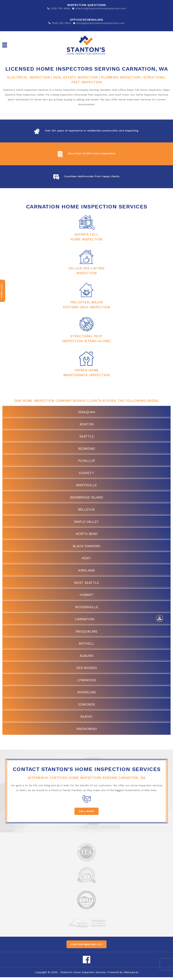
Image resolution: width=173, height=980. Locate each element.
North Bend (87, 535)
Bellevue (87, 510)
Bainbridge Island (87, 498)
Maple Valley (86, 523)
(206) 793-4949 (60, 8)
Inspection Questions (87, 5)
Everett (87, 473)
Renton (87, 424)
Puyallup (86, 461)
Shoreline (86, 695)
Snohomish (87, 731)
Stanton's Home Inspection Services (83, 975)
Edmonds (87, 707)
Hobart (86, 596)
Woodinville (87, 609)
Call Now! (87, 814)
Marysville (86, 486)
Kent (86, 559)
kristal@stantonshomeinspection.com (101, 23)
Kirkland (87, 572)
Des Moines (87, 670)
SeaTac (86, 719)
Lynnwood (87, 682)
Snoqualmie (86, 633)
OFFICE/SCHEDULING (86, 20)
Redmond (87, 449)
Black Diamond (86, 547)
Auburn (86, 658)
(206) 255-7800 (61, 23)
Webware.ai (131, 975)
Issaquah (87, 412)
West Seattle (86, 584)
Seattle (87, 436)
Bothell (87, 645)
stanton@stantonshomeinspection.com (101, 8)
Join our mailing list (86, 947)
